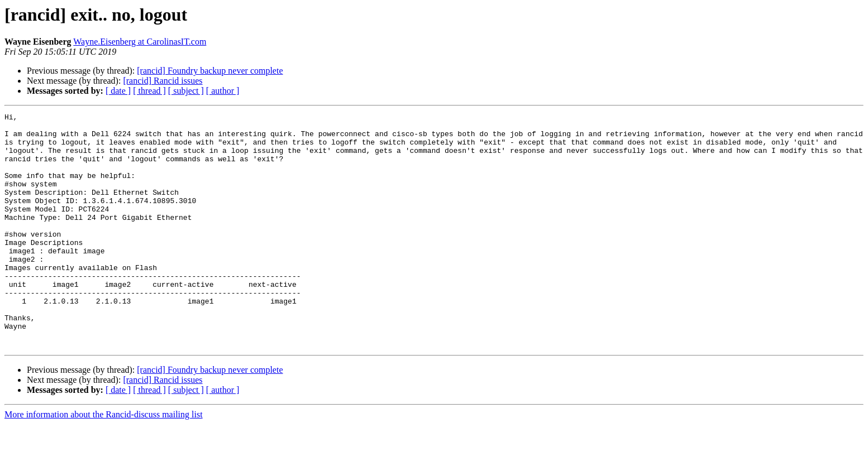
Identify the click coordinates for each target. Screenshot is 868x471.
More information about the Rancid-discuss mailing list (104, 461)
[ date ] (118, 91)
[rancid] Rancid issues (163, 81)
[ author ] (223, 91)
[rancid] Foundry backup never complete (210, 71)
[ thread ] (149, 91)
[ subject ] (186, 91)
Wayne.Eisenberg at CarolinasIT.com (140, 42)
